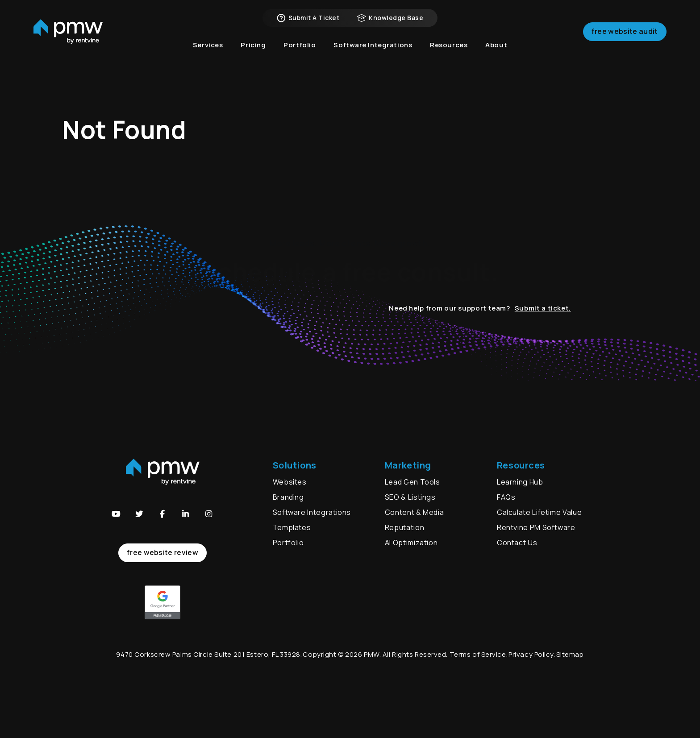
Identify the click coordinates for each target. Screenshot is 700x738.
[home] (68, 38)
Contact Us (517, 543)
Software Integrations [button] (373, 53)
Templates (292, 527)
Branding (289, 497)
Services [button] (208, 53)
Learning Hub (520, 482)
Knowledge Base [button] (390, 22)
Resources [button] (449, 53)
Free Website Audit (625, 37)
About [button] (496, 53)
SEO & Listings (410, 497)
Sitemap (570, 654)
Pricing (253, 53)
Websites (290, 482)
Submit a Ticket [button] (308, 22)
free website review (162, 552)
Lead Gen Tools (412, 482)
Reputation (404, 527)
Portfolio (288, 543)
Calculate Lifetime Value (539, 512)
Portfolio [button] (300, 53)
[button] (116, 514)
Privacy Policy (531, 654)
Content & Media (415, 512)
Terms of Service (478, 654)
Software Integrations (312, 512)
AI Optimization (411, 543)
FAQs (506, 497)
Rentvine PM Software (536, 527)
